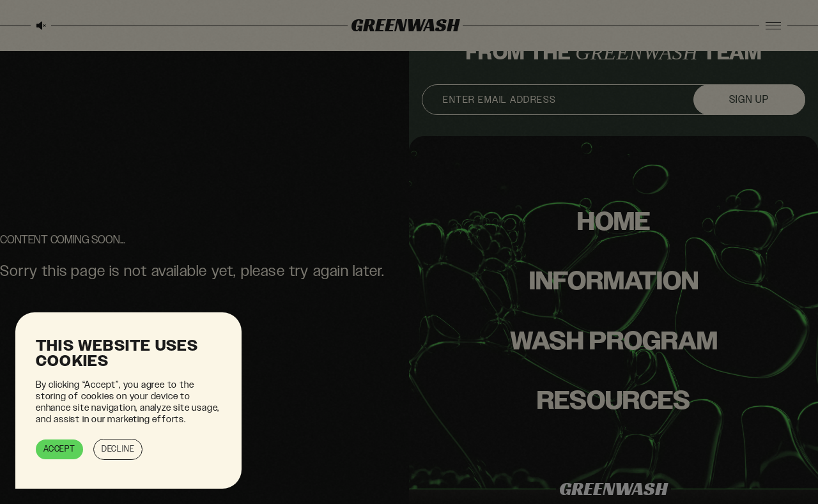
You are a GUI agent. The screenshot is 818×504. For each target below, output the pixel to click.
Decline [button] (118, 449)
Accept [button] (59, 449)
